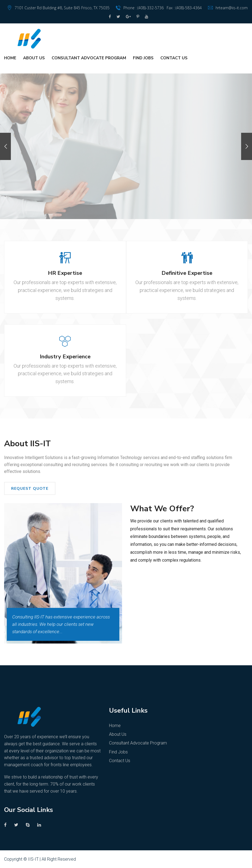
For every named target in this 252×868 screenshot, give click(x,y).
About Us (34, 58)
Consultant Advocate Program (89, 58)
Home (10, 58)
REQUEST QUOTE (30, 489)
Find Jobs (143, 58)
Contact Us (174, 58)
